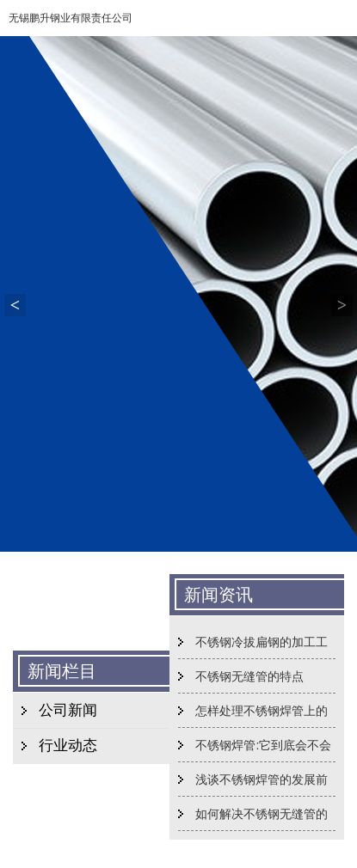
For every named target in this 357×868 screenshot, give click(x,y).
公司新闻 (68, 710)
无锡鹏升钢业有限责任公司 (71, 18)
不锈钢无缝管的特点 (249, 676)
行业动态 (68, 746)
